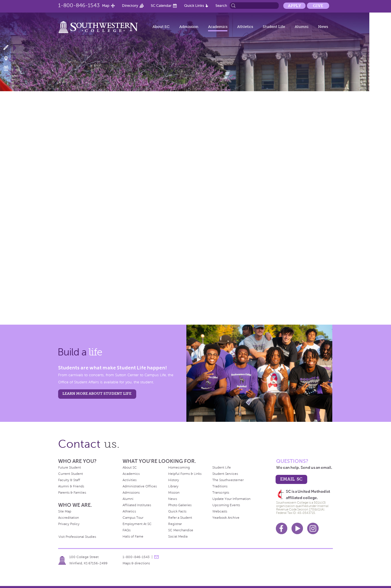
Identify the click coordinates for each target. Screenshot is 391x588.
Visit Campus (9, 58)
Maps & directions (136, 563)
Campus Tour (133, 518)
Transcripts (221, 493)
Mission (174, 493)
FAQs (127, 530)
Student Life (274, 27)
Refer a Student (180, 518)
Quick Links (194, 6)
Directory (130, 6)
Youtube (297, 528)
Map (106, 6)
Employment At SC (137, 524)
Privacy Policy (69, 524)
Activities (130, 480)
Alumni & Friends (71, 486)
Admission (189, 27)
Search (221, 6)
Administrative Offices (140, 486)
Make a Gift (9, 68)
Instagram (313, 528)
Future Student (70, 467)
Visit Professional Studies (77, 537)
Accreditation (69, 518)
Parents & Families (72, 493)
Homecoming (179, 467)
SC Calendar (161, 6)
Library (173, 486)
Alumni (302, 27)
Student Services (225, 474)
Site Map (65, 511)
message (156, 557)
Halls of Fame (133, 536)
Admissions (131, 493)
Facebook (282, 528)
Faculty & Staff (69, 480)
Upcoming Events (226, 505)
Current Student (71, 474)
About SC (161, 27)
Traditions (220, 486)
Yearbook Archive (226, 518)
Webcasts (220, 511)
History (174, 480)
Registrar (175, 524)
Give (318, 6)
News (323, 27)
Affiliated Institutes (137, 505)
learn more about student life (97, 393)
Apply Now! (9, 48)
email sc (291, 479)
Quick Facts (177, 511)
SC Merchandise (181, 530)
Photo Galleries (180, 505)
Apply (294, 6)
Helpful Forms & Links (185, 474)
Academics (218, 27)
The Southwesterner (228, 480)
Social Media (178, 536)
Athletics (245, 27)
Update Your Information (231, 499)
